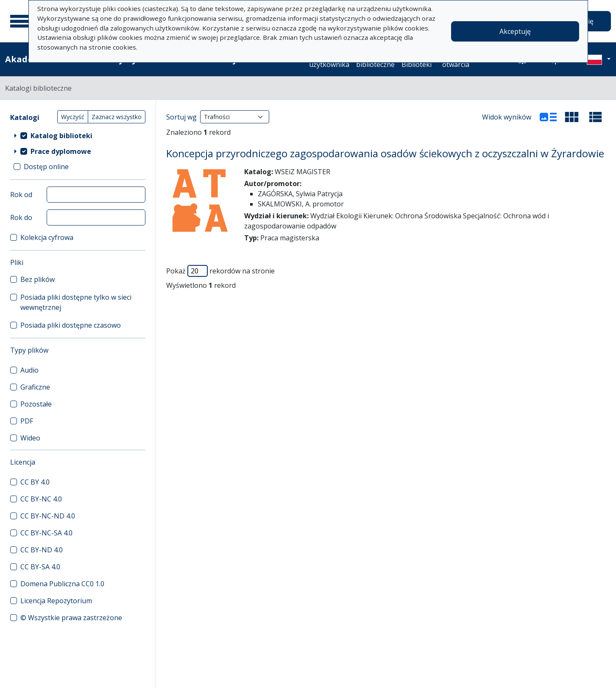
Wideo (30, 438)
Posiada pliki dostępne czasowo (71, 325)
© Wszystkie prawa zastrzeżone (71, 618)
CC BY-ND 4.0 (42, 550)
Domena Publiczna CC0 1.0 (62, 584)
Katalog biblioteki (61, 136)
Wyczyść (73, 117)
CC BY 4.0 (35, 482)
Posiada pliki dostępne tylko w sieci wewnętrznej (76, 302)
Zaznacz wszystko (117, 117)
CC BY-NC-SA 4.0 (46, 533)
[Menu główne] (21, 21)
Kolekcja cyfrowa (47, 237)
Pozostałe (36, 404)
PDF (27, 421)
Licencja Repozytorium (56, 601)
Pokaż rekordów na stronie (220, 271)
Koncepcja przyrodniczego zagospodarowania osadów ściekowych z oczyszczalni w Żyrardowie (385, 153)
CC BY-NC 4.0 (41, 499)
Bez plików (38, 279)
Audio (29, 370)
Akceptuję (515, 31)
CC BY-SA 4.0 (40, 567)
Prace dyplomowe (61, 151)
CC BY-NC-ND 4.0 (48, 516)
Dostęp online (46, 167)
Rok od (21, 195)
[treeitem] (78, 135)
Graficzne (35, 387)
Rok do (21, 217)
